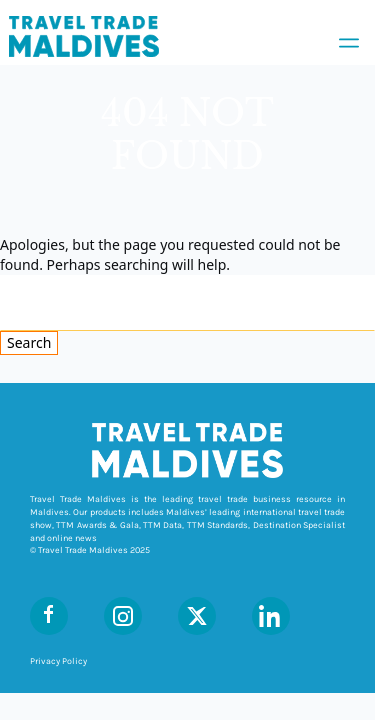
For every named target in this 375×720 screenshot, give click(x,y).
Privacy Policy (58, 661)
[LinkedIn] (271, 616)
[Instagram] (123, 616)
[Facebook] (49, 616)
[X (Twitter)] (197, 616)
